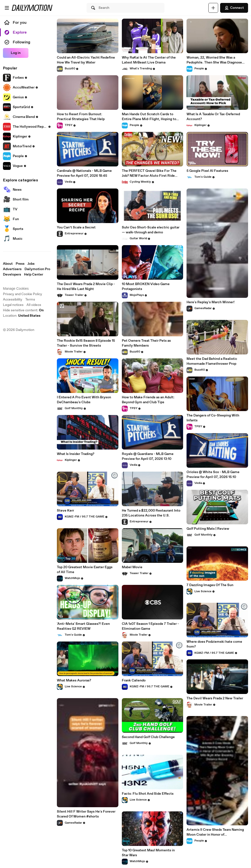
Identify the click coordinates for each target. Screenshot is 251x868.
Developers (12, 275)
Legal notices (13, 305)
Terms (30, 300)
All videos (34, 305)
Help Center (34, 275)
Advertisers (12, 269)
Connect (234, 8)
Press (20, 264)
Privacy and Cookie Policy (23, 294)
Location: (22, 316)
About (8, 264)
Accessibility (13, 300)
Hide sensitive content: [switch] (23, 310)
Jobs (31, 264)
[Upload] (213, 8)
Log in (16, 53)
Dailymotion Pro (37, 269)
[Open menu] (7, 8)
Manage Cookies (16, 289)
